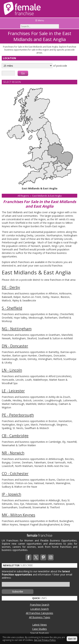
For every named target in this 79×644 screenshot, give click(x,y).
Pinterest (43, 557)
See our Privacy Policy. (45, 640)
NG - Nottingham (17, 329)
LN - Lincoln (12, 370)
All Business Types (40, 617)
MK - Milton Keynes (18, 515)
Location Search (39, 609)
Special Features (40, 633)
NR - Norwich (13, 453)
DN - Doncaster (15, 346)
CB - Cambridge (15, 436)
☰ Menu (40, 20)
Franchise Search (40, 605)
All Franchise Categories (39, 613)
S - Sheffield (12, 308)
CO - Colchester (15, 474)
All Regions (23, 196)
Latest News (40, 625)
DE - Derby (11, 287)
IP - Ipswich (11, 494)
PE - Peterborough (18, 415)
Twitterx (36, 557)
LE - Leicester (13, 391)
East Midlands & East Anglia (47, 196)
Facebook (29, 557)
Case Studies (39, 629)
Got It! (72, 639)
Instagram (51, 557)
